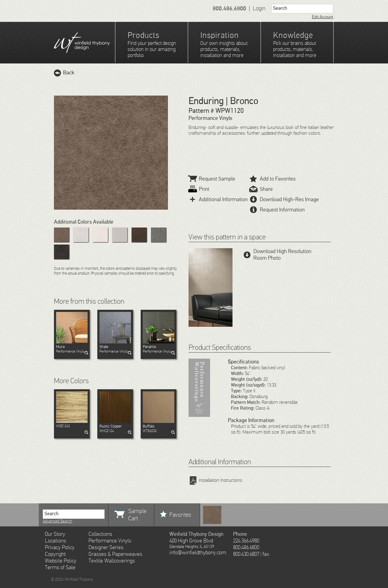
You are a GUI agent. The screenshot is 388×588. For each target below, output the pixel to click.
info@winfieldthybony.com (198, 553)
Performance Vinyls (72, 349)
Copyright (55, 554)
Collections (100, 534)
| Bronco (241, 101)
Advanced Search (57, 521)
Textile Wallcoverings (112, 561)
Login (259, 9)
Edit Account (323, 17)
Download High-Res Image (284, 200)
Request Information (277, 210)
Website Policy (61, 561)
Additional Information (218, 200)
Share (261, 189)
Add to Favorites (273, 179)
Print (199, 189)
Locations (55, 541)
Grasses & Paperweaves (115, 554)
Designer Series (106, 548)
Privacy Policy (60, 548)
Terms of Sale (60, 568)
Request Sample (212, 179)
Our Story (55, 534)
